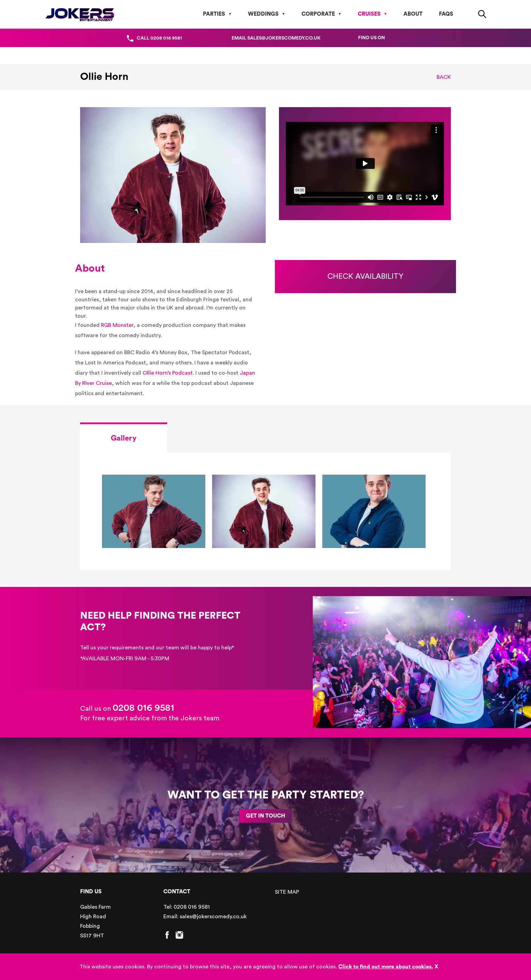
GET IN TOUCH (265, 816)
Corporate (318, 14)
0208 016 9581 (143, 708)
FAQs (446, 14)
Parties (214, 14)
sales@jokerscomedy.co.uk (213, 917)
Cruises (369, 14)
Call (159, 38)
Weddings (263, 14)
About (413, 14)
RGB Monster (117, 325)
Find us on (372, 38)
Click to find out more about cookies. (386, 967)
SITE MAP (287, 892)
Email (276, 38)
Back (444, 77)
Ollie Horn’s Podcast (168, 373)
